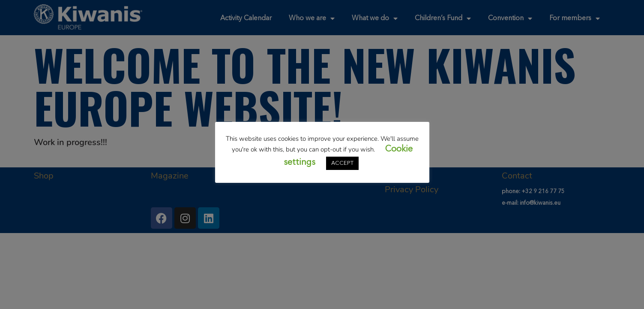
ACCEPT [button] (342, 163)
